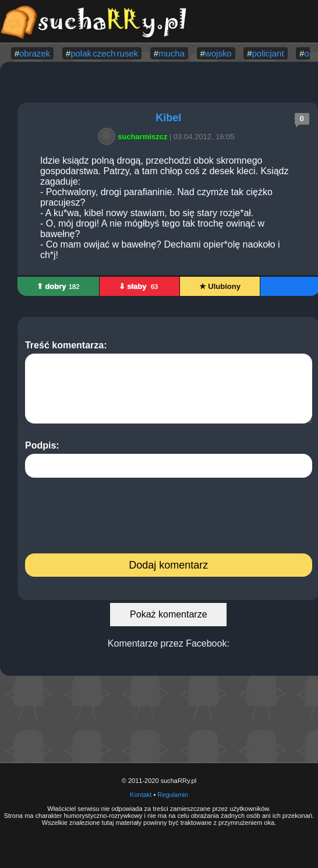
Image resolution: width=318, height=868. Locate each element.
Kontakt (141, 795)
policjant (268, 53)
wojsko (218, 53)
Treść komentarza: (169, 382)
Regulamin (173, 795)
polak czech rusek (104, 53)
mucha (172, 53)
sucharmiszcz (135, 137)
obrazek (35, 53)
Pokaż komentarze (169, 614)
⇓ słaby (139, 286)
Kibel (168, 118)
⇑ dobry (58, 286)
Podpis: (169, 459)
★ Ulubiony (220, 286)
